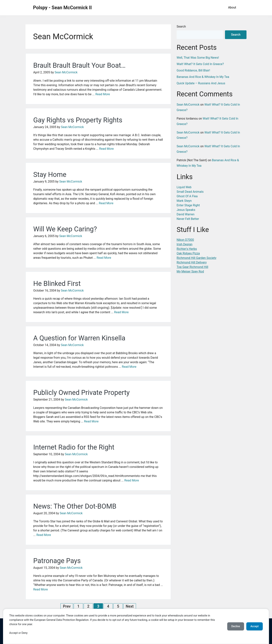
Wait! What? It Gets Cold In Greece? (200, 64)
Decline (234, 626)
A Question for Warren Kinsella (79, 338)
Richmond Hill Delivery (192, 262)
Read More (103, 94)
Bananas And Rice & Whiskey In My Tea (203, 77)
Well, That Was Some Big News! (198, 58)
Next (130, 606)
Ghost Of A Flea (187, 196)
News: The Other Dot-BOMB (75, 506)
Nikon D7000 (185, 240)
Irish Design (185, 244)
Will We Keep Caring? (65, 229)
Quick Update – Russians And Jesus (201, 83)
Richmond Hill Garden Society (196, 258)
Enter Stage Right (188, 205)
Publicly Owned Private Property (81, 393)
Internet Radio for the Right (74, 447)
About (232, 7)
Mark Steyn (184, 201)
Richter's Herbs (187, 249)
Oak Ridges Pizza (188, 253)
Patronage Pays (57, 561)
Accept (254, 626)
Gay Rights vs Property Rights (78, 120)
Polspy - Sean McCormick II (62, 8)
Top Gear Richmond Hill (192, 267)
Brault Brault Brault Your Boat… (79, 65)
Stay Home (50, 175)
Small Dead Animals (190, 192)
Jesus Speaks (186, 210)
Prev (67, 606)
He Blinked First (57, 284)
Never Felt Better (188, 219)
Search (181, 26)
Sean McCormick (66, 72)
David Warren (185, 214)
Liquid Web (184, 187)
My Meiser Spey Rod (190, 271)
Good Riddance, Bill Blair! (193, 70)
